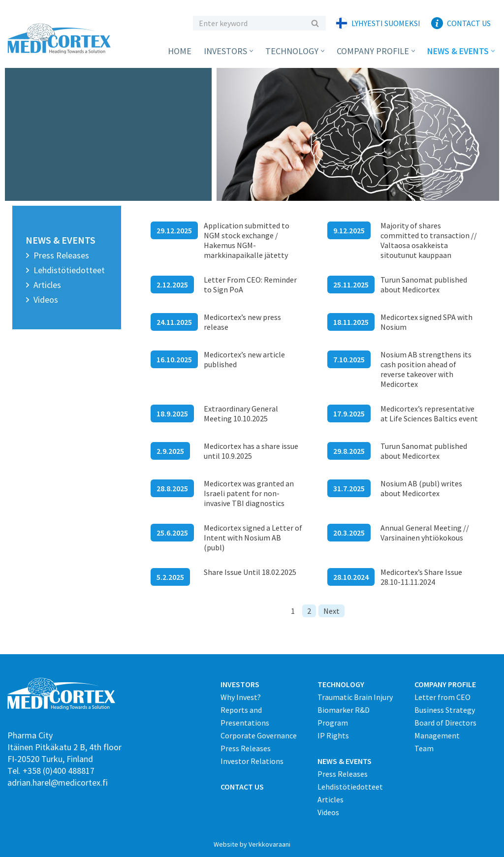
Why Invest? (241, 697)
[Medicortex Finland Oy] (62, 39)
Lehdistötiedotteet (69, 270)
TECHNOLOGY (341, 684)
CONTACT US (242, 787)
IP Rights (333, 735)
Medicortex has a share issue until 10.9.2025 (251, 451)
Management (437, 735)
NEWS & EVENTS (345, 761)
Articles (47, 285)
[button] (251, 51)
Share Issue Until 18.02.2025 (250, 572)
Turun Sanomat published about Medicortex (424, 285)
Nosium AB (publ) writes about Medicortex (421, 488)
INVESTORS (240, 684)
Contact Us (469, 23)
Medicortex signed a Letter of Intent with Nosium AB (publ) (253, 538)
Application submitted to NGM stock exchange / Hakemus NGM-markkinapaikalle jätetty (247, 240)
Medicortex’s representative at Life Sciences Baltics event (429, 413)
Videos (46, 300)
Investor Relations (252, 761)
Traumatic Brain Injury (355, 697)
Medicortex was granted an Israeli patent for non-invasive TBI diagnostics (249, 493)
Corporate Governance (259, 735)
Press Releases (61, 255)
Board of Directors (445, 723)
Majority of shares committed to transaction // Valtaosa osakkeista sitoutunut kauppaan (429, 240)
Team (424, 748)
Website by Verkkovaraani (252, 844)
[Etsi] (248, 23)
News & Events (61, 240)
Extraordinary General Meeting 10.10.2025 (241, 413)
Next (331, 611)
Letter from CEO (442, 697)
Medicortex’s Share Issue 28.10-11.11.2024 (421, 577)
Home (180, 51)
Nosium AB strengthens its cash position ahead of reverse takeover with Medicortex (426, 369)
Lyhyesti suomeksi (386, 23)
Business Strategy (445, 710)
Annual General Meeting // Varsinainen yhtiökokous (425, 533)
